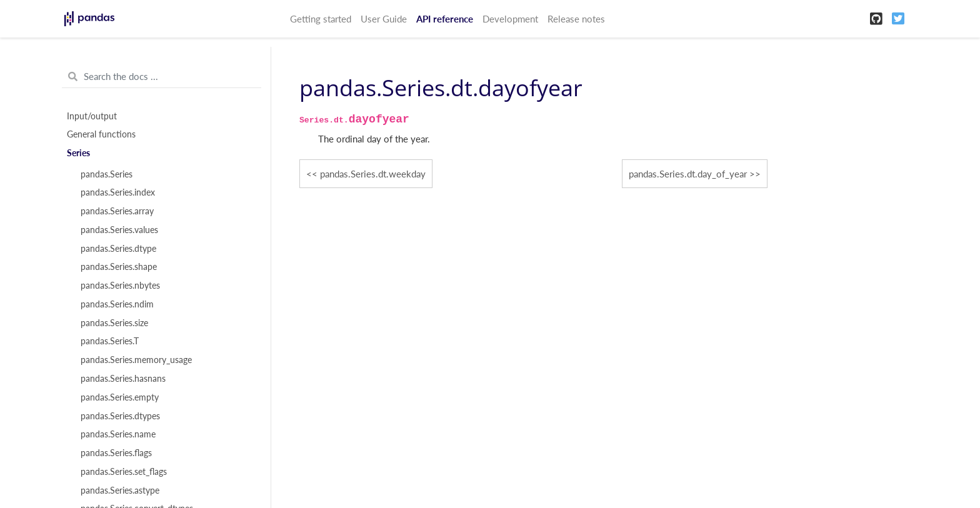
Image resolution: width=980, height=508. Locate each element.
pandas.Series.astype (120, 491)
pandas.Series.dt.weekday (373, 174)
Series (78, 153)
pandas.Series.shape (119, 267)
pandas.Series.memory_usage (136, 360)
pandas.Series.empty (120, 397)
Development (510, 19)
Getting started (321, 19)
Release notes (576, 19)
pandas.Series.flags (116, 453)
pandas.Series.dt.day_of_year (688, 174)
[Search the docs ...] (162, 77)
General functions (101, 134)
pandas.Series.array (117, 211)
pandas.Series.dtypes (120, 416)
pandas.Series (107, 174)
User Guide (384, 19)
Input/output (92, 116)
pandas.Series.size (114, 323)
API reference (445, 19)
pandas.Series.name (118, 434)
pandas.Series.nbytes (120, 286)
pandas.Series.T (110, 341)
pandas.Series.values (119, 230)
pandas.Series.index (118, 192)
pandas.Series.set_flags (124, 472)
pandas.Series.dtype (118, 249)
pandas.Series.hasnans (123, 379)
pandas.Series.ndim (117, 304)
